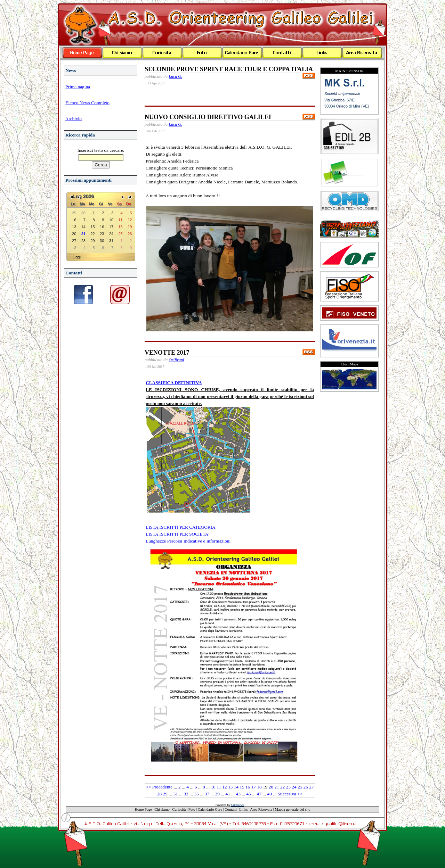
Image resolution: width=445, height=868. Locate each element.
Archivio (74, 119)
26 (306, 787)
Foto (192, 809)
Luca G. (175, 76)
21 (277, 787)
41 (228, 794)
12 (224, 787)
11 (219, 787)
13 (230, 787)
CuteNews (238, 805)
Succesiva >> (290, 794)
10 (213, 787)
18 (259, 787)
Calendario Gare (210, 809)
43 (238, 794)
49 (270, 794)
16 (248, 787)
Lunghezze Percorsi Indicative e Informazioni (188, 541)
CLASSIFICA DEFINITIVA (174, 383)
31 (175, 794)
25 (300, 787)
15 (242, 787)
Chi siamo (162, 809)
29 (165, 794)
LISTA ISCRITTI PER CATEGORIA (181, 527)
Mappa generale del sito (293, 809)
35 (196, 794)
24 (294, 787)
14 (236, 787)
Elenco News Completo (87, 103)
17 (254, 787)
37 (207, 794)
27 (311, 787)
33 (186, 794)
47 (259, 794)
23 (288, 787)
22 (282, 787)
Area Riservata (261, 809)
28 (159, 794)
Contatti (230, 809)
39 (217, 794)
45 (249, 794)
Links (243, 809)
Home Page (143, 809)
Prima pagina (78, 87)
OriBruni (176, 360)
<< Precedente (159, 787)
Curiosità (179, 809)
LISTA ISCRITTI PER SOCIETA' (177, 534)
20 (271, 787)
